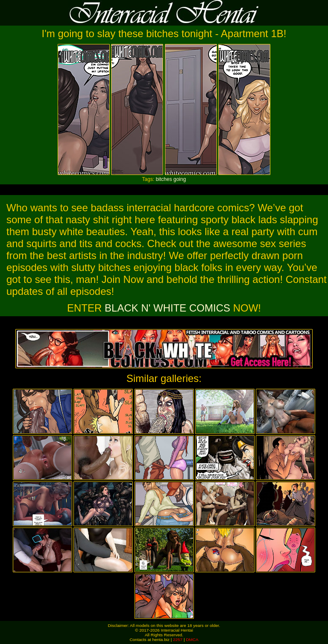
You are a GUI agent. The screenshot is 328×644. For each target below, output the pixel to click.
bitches (164, 179)
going (180, 179)
